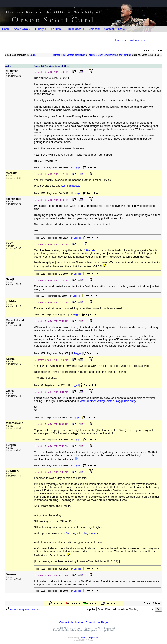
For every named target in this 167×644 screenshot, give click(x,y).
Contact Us (66, 622)
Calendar (94, 29)
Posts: (40, 168)
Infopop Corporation (89, 637)
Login (33, 55)
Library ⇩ (41, 29)
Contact (109, 29)
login (118, 40)
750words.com (92, 250)
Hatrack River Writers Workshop (69, 55)
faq (131, 40)
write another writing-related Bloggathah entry (108, 401)
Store (121, 29)
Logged (78, 168)
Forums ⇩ (57, 29)
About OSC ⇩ (22, 29)
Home (6, 29)
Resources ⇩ (76, 29)
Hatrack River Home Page (91, 622)
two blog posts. (70, 186)
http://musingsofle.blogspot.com (80, 533)
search (125, 40)
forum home (140, 40)
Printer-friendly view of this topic (23, 610)
